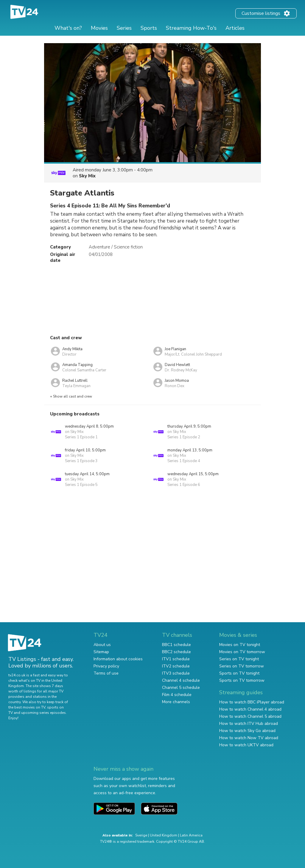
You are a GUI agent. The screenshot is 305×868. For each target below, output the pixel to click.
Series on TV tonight (239, 659)
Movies (99, 28)
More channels (176, 702)
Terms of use (106, 673)
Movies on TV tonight (240, 645)
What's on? (68, 28)
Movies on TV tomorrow (242, 652)
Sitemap (101, 652)
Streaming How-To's (191, 28)
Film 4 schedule (177, 695)
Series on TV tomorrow (242, 666)
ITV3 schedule (176, 673)
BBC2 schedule (176, 652)
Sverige (141, 835)
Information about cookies (118, 659)
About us (102, 645)
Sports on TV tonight (239, 673)
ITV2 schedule (176, 666)
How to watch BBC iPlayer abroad (252, 702)
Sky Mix (87, 176)
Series (124, 28)
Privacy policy (106, 666)
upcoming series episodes (43, 713)
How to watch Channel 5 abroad (250, 716)
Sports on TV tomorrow (242, 680)
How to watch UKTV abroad (246, 745)
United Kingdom (164, 835)
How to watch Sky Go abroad (247, 731)
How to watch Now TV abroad (249, 738)
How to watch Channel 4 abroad (250, 709)
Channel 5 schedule (181, 688)
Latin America (191, 835)
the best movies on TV (27, 707)
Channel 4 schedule (181, 680)
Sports (149, 28)
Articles (235, 28)
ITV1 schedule (176, 659)
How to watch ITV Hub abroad (249, 724)
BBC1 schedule (176, 645)
